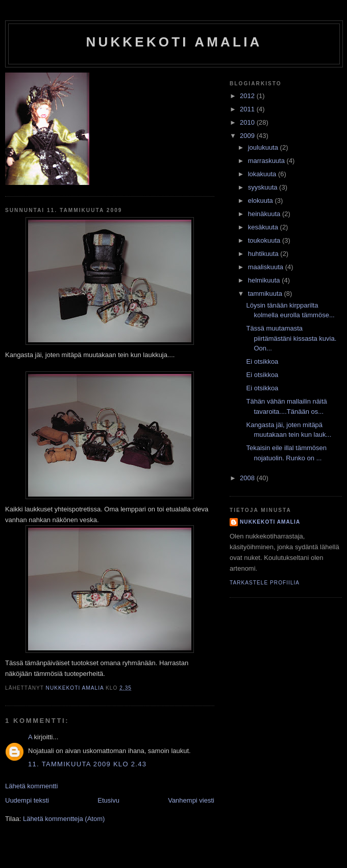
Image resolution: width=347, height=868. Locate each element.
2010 (248, 122)
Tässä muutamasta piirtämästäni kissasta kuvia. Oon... (291, 338)
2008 (248, 478)
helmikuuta (265, 280)
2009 (248, 136)
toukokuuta (265, 240)
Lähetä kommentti (31, 786)
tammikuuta (266, 294)
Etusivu (108, 800)
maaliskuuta (267, 267)
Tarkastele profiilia (265, 583)
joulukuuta (264, 147)
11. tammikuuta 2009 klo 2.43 (87, 764)
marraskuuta (267, 161)
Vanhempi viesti (191, 800)
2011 (248, 109)
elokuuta (262, 201)
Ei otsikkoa (262, 361)
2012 (248, 96)
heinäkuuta (265, 214)
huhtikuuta (264, 254)
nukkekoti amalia (174, 42)
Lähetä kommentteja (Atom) (64, 819)
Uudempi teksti (27, 800)
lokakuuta (263, 174)
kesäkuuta (264, 227)
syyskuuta (264, 187)
